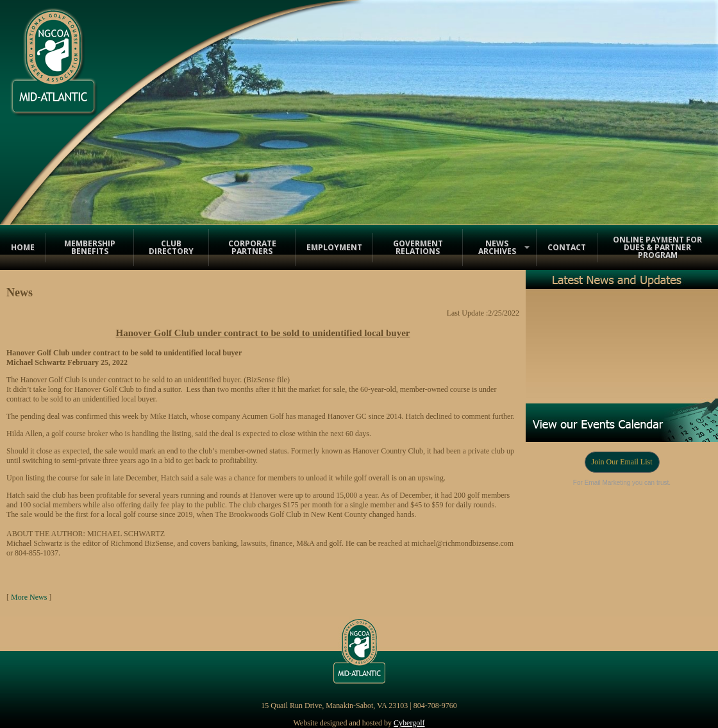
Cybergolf (409, 723)
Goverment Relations (418, 247)
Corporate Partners (252, 247)
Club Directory (171, 247)
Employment (334, 247)
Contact (567, 247)
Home (23, 247)
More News (29, 597)
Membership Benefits (90, 247)
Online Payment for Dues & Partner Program (657, 247)
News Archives (497, 247)
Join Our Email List (622, 462)
